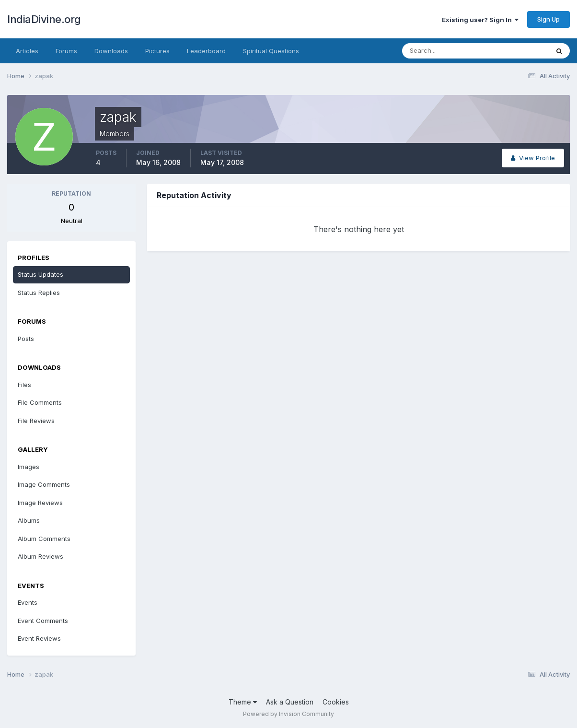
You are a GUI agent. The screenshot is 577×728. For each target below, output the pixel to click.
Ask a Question (290, 702)
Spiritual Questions (271, 51)
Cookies (336, 702)
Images (29, 467)
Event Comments (43, 621)
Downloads (111, 51)
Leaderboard (206, 51)
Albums (29, 520)
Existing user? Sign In (480, 20)
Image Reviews (40, 503)
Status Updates (40, 274)
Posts (26, 339)
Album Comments (44, 539)
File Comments (40, 402)
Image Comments (44, 484)
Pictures (157, 51)
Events (28, 602)
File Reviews (36, 421)
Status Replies (39, 293)
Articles (27, 51)
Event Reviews (39, 638)
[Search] (444, 51)
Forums (66, 51)
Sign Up (548, 19)
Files (24, 385)
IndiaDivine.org (44, 19)
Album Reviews (40, 556)
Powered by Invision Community (288, 714)
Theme (243, 702)
